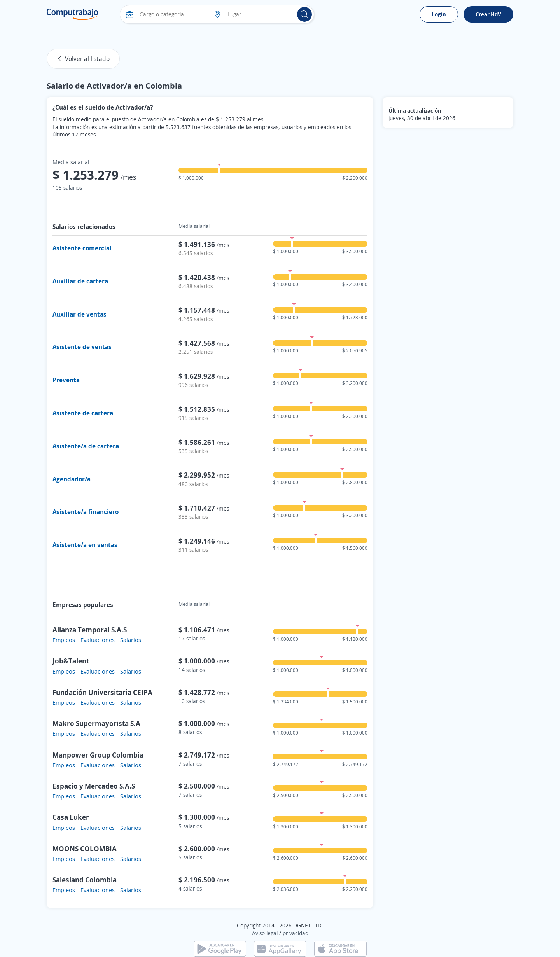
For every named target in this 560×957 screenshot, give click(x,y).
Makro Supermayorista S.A (96, 723)
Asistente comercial (82, 248)
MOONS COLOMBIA (85, 849)
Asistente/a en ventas (85, 545)
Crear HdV (488, 14)
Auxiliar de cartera (80, 281)
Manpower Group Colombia (98, 755)
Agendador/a (72, 479)
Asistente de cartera (83, 413)
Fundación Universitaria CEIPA (102, 692)
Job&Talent (71, 661)
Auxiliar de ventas (80, 314)
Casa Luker (71, 817)
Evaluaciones (98, 640)
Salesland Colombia (85, 880)
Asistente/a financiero (86, 512)
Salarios (131, 640)
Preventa (66, 380)
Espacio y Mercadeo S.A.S (94, 786)
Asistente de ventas (82, 347)
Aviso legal (265, 933)
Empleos (64, 640)
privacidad (296, 933)
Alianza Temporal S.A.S (90, 630)
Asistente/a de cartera (86, 446)
